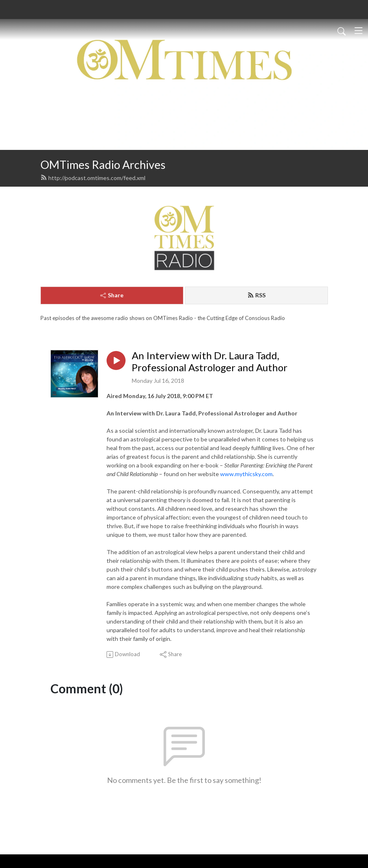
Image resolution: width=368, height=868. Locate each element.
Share (112, 295)
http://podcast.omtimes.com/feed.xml (93, 178)
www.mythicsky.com (246, 474)
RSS (256, 295)
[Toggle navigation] (359, 31)
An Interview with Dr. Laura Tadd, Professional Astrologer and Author (210, 362)
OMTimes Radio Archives (103, 165)
